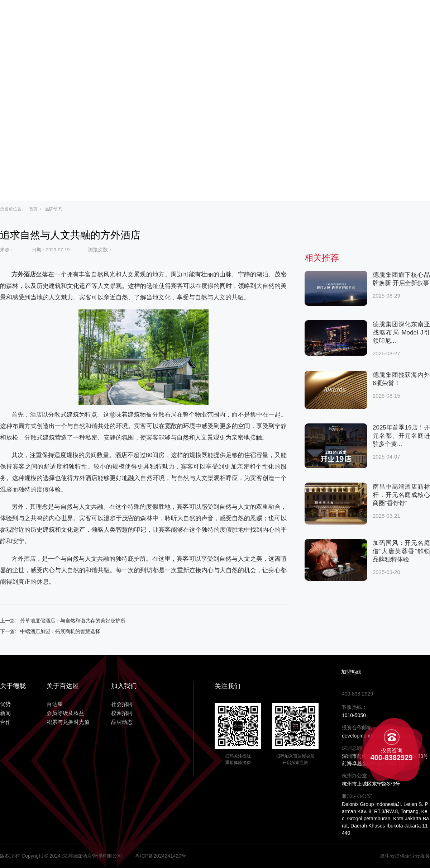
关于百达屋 (178, 15)
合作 (322, 15)
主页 (140, 15)
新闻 (295, 15)
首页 (33, 209)
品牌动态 (53, 209)
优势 (267, 15)
